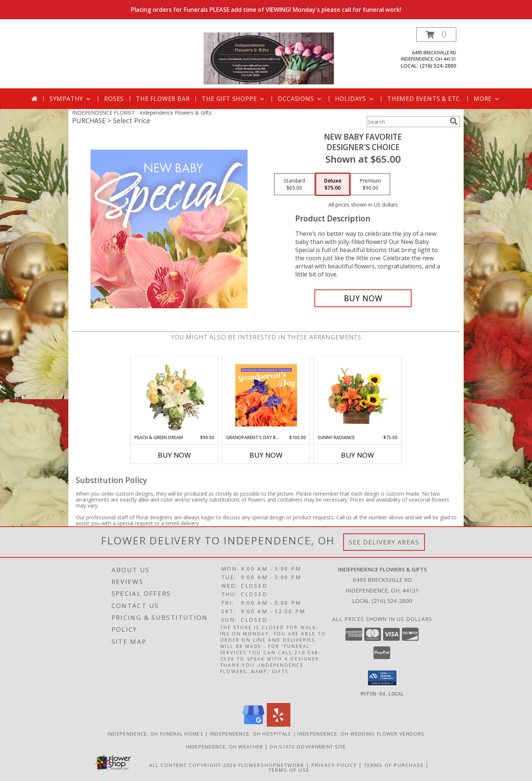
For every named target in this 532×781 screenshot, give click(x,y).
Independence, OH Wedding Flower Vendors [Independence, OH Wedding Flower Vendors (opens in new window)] (361, 733)
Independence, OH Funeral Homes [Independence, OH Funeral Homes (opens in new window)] (156, 733)
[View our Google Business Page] (253, 724)
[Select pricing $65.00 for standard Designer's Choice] (294, 184)
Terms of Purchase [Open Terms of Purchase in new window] (394, 765)
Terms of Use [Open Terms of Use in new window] (289, 770)
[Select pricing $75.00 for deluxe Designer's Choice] (333, 184)
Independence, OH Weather (224, 746)
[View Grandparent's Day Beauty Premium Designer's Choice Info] (266, 395)
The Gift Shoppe (234, 99)
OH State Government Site (308, 746)
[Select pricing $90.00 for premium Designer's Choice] (370, 184)
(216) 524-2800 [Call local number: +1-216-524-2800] (438, 66)
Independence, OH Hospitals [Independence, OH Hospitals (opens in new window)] (251, 733)
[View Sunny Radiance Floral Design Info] (358, 395)
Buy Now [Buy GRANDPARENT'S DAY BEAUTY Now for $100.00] (266, 455)
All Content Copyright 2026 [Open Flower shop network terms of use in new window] (193, 765)
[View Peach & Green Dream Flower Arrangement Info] (175, 395)
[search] (454, 121)
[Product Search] (407, 122)
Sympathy (71, 99)
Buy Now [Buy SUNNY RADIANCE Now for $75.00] (358, 455)
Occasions (300, 99)
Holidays (355, 99)
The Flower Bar (163, 99)
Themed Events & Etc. (424, 99)
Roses (114, 99)
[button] (436, 35)
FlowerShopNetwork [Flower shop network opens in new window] (271, 765)
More (487, 99)
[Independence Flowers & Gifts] (269, 58)
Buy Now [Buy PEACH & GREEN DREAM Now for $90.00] (174, 455)
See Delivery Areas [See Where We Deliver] (384, 542)
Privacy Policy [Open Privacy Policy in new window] (334, 765)
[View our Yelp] (279, 724)
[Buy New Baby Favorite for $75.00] (363, 298)
